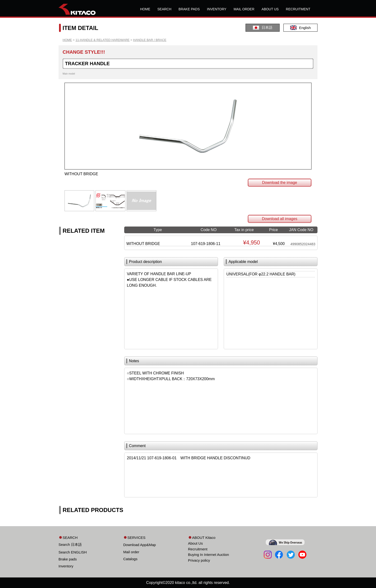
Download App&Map (140, 545)
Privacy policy (199, 560)
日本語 (263, 28)
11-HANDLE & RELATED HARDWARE (103, 40)
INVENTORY (217, 9)
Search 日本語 (70, 544)
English (300, 28)
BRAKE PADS (189, 9)
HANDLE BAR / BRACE (150, 40)
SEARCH (164, 9)
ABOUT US (270, 9)
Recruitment (198, 549)
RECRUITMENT (298, 9)
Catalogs (130, 559)
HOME (145, 9)
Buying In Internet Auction (209, 555)
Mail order (131, 552)
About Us (195, 543)
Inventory (66, 566)
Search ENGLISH (73, 552)
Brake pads (68, 559)
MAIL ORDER (244, 9)
